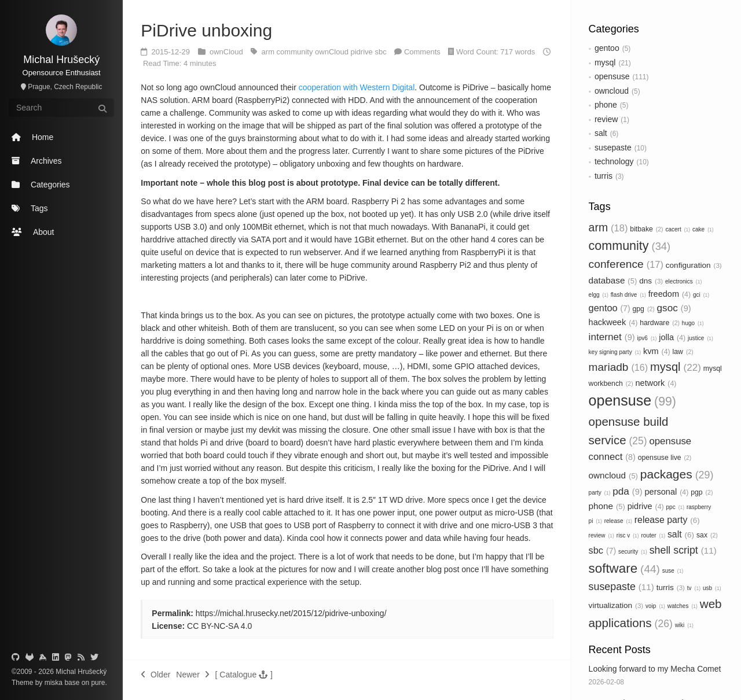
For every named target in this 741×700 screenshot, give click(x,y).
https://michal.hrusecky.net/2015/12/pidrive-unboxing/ (291, 613)
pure (97, 683)
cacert (678, 229)
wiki (684, 625)
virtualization (616, 605)
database (613, 280)
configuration (694, 265)
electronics (683, 281)
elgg (599, 295)
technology (614, 161)
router (653, 535)
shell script (683, 550)
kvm (657, 351)
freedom (670, 294)
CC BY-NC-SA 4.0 (219, 626)
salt (601, 133)
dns (651, 281)
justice (700, 338)
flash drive (628, 295)
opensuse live (665, 458)
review (606, 119)
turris (604, 176)
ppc (676, 507)
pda (627, 491)
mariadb (619, 367)
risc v (628, 535)
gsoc (674, 308)
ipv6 (647, 338)
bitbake (646, 229)
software (624, 568)
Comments (422, 52)
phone (606, 105)
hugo (693, 323)
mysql (605, 62)
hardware (660, 323)
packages (677, 474)
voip (655, 606)
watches (683, 606)
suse (673, 571)
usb (712, 588)
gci (701, 295)
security (633, 552)
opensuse (612, 76)
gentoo (607, 48)
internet (612, 337)
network (656, 383)
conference (626, 264)
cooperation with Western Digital (357, 87)
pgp (702, 492)
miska (54, 683)
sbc (602, 550)
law (683, 352)
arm (608, 227)
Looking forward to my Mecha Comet (655, 669)
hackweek (613, 322)
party (600, 493)
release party (667, 520)
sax (707, 535)
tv (694, 588)
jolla (672, 337)
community (630, 246)
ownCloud (227, 52)
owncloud (612, 91)
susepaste (613, 148)
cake (703, 229)
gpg (643, 309)
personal (667, 492)
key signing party (615, 352)
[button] (244, 675)
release (618, 521)
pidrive (646, 506)
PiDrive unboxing (206, 30)
